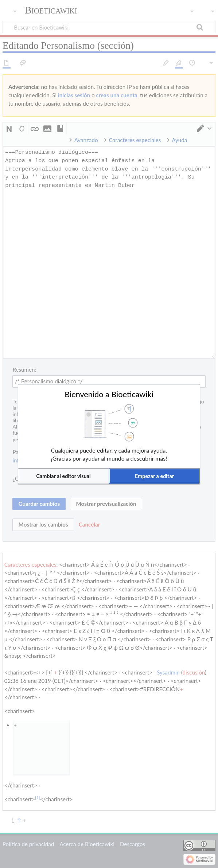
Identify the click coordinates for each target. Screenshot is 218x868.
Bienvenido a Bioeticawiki (109, 394)
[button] (63, 476)
